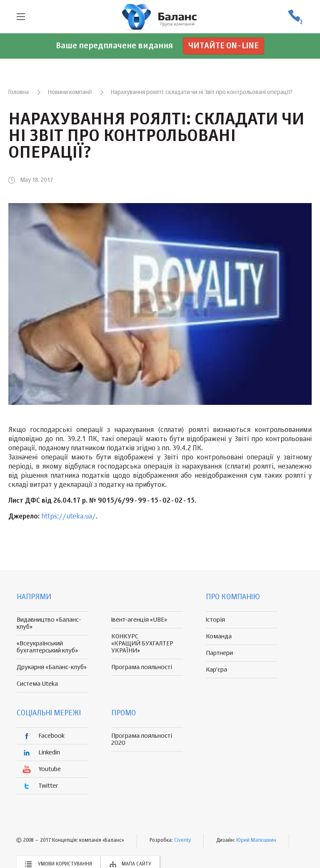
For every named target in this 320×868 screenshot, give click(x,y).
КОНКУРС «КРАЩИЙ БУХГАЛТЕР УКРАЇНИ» (142, 644)
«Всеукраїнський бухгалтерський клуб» (47, 647)
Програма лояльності (142, 667)
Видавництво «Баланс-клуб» (49, 623)
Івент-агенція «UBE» (139, 620)
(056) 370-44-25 (295, 17)
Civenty (182, 841)
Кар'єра (216, 670)
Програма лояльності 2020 (142, 739)
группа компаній (160, 17)
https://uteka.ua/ (69, 517)
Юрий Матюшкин (256, 841)
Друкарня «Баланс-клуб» (52, 667)
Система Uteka (37, 684)
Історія (215, 620)
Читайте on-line (224, 46)
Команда (219, 636)
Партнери (219, 653)
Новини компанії (70, 92)
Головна (19, 92)
